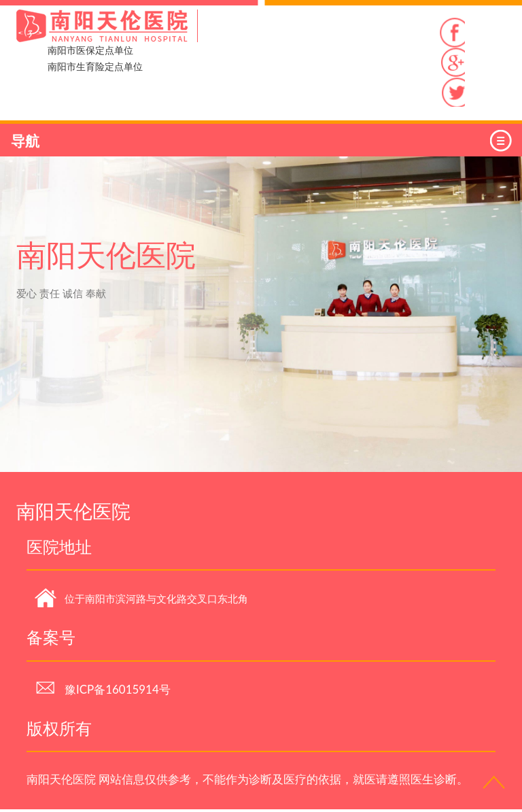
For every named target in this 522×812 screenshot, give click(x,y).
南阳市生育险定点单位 (95, 66)
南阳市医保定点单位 (90, 50)
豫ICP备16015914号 (103, 692)
